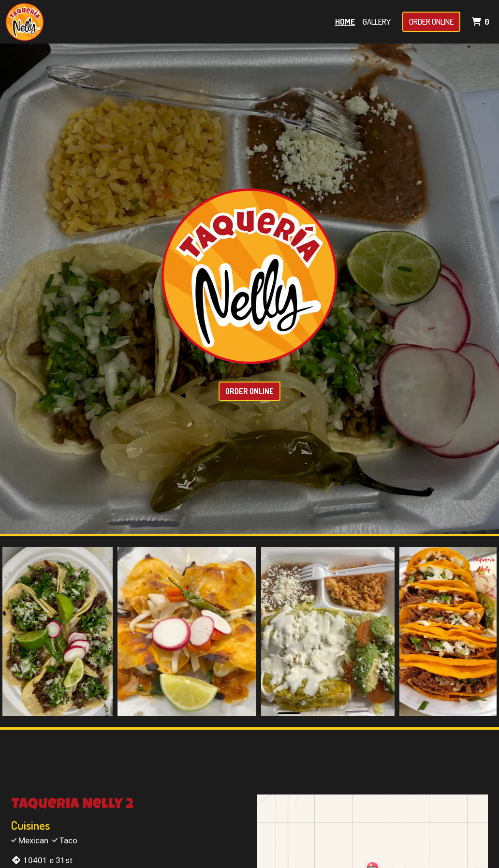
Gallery (377, 22)
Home (345, 22)
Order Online (431, 22)
